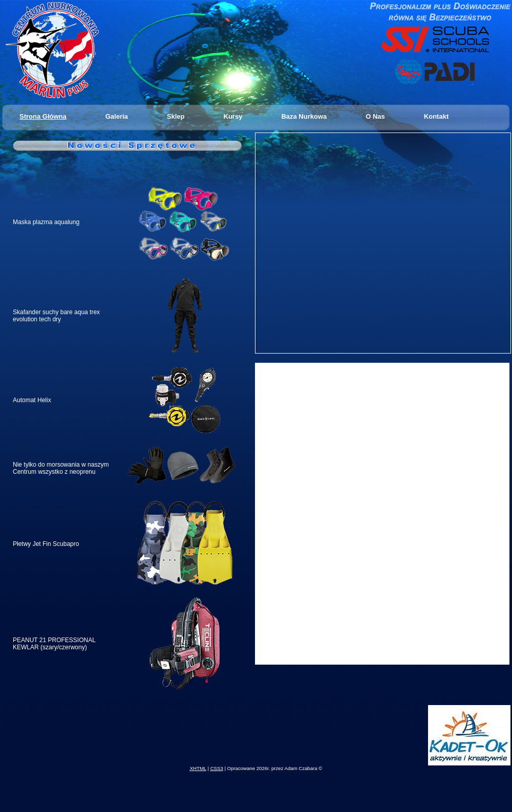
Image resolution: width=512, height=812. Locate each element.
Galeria (117, 116)
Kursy (233, 116)
